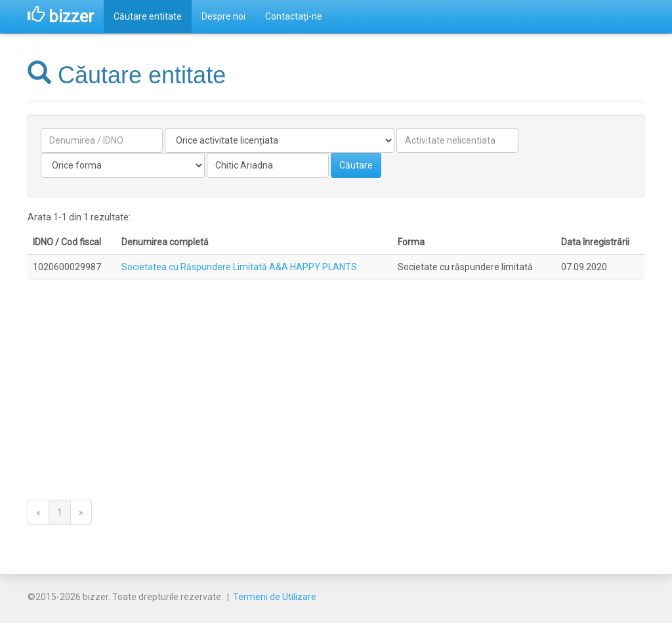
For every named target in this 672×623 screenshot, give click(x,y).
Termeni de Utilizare (275, 597)
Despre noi (223, 16)
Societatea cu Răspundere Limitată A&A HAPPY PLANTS (239, 267)
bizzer (61, 16)
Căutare (356, 165)
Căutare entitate (148, 16)
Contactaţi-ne (294, 16)
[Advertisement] (336, 376)
